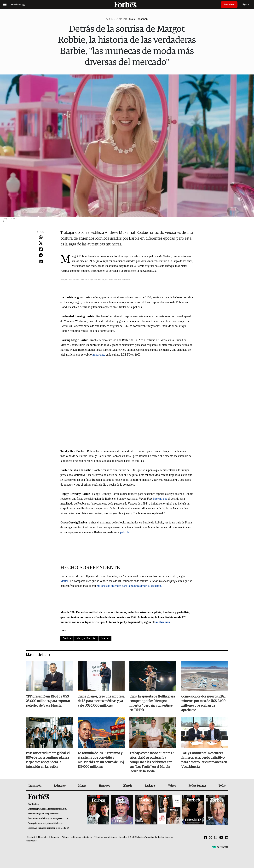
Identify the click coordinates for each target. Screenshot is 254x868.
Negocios (104, 786)
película (125, 532)
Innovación (35, 786)
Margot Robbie (86, 638)
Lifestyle (127, 786)
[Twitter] (211, 838)
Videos (172, 786)
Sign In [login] (246, 4)
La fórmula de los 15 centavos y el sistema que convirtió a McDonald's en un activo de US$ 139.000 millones (101, 760)
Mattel (64, 581)
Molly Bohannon (138, 19)
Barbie (67, 638)
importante (99, 355)
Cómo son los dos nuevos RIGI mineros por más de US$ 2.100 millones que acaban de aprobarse (203, 703)
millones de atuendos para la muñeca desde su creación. (129, 586)
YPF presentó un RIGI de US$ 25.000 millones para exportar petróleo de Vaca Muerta (48, 701)
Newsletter (43, 837)
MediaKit (31, 837)
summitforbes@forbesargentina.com (52, 819)
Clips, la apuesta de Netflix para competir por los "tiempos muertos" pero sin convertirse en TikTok (152, 703)
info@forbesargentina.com (47, 814)
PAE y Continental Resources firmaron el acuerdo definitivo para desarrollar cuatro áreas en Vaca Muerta (204, 760)
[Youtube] (221, 838)
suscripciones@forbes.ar (52, 823)
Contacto (55, 837)
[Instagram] (216, 838)
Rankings (150, 786)
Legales (123, 837)
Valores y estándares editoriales (77, 837)
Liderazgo (60, 786)
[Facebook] (205, 838)
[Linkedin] (227, 838)
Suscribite (229, 5)
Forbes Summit (197, 786)
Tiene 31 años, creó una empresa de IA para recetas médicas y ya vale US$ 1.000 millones (101, 701)
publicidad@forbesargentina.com (52, 809)
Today (222, 786)
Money (82, 786)
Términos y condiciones (106, 837)
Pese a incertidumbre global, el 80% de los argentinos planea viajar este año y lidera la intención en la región (48, 760)
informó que (160, 499)
